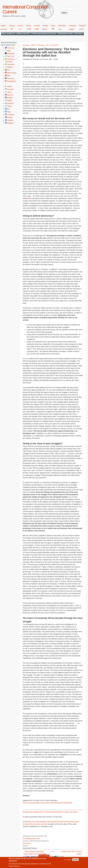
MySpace (10, 123)
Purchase (79, 34)
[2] (30, 198)
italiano (29, 26)
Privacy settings (44, 857)
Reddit (9, 101)
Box (8, 109)
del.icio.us (11, 48)
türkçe (53, 26)
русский (4, 29)
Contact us (11, 34)
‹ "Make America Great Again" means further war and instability (35, 853)
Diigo (9, 112)
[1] (59, 172)
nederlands (62, 26)
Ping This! (11, 56)
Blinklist (10, 67)
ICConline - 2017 (43, 45)
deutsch (20, 26)
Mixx (9, 76)
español (45, 26)
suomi (81, 29)
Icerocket (10, 89)
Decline (75, 861)
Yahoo (9, 92)
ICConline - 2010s (29, 45)
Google (10, 117)
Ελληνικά (82, 26)
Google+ (10, 98)
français (12, 26)
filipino (45, 29)
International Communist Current (25, 9)
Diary (4, 34)
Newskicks (11, 54)
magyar (72, 29)
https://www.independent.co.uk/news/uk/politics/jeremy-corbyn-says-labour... (52, 812)
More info (17, 867)
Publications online (66, 34)
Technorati (11, 64)
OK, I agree (67, 861)
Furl (8, 70)
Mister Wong (12, 73)
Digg (9, 51)
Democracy (27, 843)
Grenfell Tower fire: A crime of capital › (72, 853)
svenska (37, 26)
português (73, 26)
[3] (76, 210)
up (52, 851)
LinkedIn (10, 120)
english (3, 26)
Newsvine (11, 78)
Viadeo (10, 86)
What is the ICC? (24, 34)
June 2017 (55, 45)
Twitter (9, 106)
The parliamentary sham (31, 839)
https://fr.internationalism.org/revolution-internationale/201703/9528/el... (48, 803)
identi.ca (10, 95)
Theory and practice (40, 34)
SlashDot (10, 103)
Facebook (11, 115)
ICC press (52, 34)
